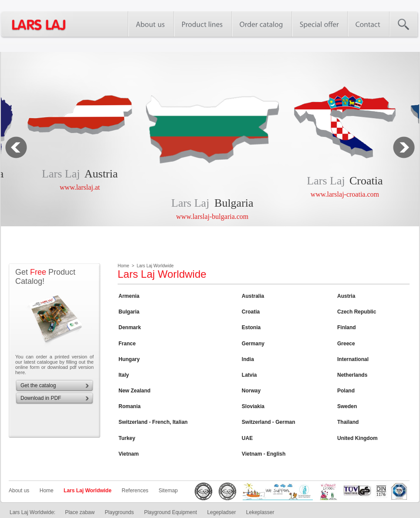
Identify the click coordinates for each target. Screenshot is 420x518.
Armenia (129, 296)
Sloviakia (253, 406)
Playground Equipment (171, 512)
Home (47, 491)
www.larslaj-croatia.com (345, 194)
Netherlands (352, 375)
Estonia (251, 327)
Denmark (130, 327)
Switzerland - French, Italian (153, 422)
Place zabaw (80, 512)
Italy (124, 375)
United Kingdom (357, 438)
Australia (253, 296)
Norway (251, 391)
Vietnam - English (264, 454)
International (353, 359)
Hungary (129, 359)
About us (19, 491)
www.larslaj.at (80, 187)
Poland (346, 391)
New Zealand (134, 391)
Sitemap (168, 491)
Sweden (347, 406)
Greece (346, 344)
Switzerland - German (269, 422)
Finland (347, 327)
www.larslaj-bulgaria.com (212, 216)
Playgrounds (120, 512)
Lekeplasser (260, 512)
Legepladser (221, 512)
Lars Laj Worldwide (88, 491)
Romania (130, 406)
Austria (101, 174)
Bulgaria (234, 203)
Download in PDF (41, 398)
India (248, 359)
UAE (247, 438)
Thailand (348, 422)
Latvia (249, 375)
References (135, 491)
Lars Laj (61, 174)
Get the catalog (38, 385)
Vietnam (129, 454)
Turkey (127, 438)
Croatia (366, 181)
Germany (253, 344)
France (127, 344)
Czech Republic (357, 312)
